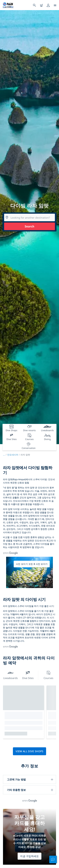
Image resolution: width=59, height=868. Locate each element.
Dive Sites (28, 675)
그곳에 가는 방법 (16, 779)
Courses (48, 675)
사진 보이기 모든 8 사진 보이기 (32, 564)
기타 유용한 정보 (16, 790)
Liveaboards (11, 675)
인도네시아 (13, 455)
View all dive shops (29, 751)
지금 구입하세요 (29, 856)
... (5, 455)
